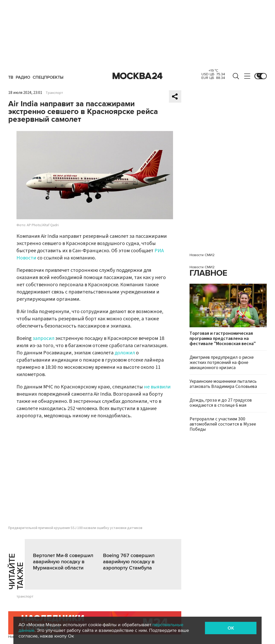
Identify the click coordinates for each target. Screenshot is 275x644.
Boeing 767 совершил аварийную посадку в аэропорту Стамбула (129, 562)
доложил (125, 353)
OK (231, 628)
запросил (44, 338)
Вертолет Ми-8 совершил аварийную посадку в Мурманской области (63, 562)
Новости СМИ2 (202, 255)
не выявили (157, 387)
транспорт (25, 597)
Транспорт (54, 93)
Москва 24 (137, 76)
